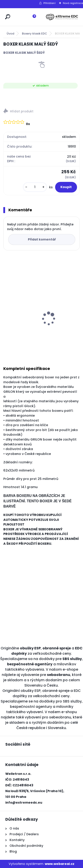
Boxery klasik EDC (35, 34)
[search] (8, 17)
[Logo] (62, 17)
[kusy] (35, 187)
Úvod (10, 34)
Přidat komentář (42, 239)
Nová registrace (73, 3)
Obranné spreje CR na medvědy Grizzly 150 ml (26, 316)
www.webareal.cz (60, 864)
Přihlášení (49, 3)
